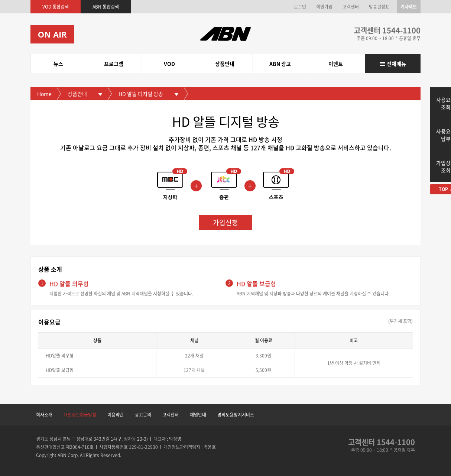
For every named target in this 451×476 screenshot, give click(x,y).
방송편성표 (379, 7)
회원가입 (324, 7)
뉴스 (58, 64)
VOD (169, 64)
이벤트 (336, 64)
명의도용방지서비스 (236, 415)
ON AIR (52, 34)
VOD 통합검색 (56, 7)
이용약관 (116, 415)
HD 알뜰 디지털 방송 (141, 94)
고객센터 (351, 7)
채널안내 (198, 415)
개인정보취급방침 (80, 415)
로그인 (300, 7)
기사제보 (409, 7)
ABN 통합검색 (106, 7)
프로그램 (114, 64)
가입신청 (225, 222)
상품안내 (225, 64)
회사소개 (44, 415)
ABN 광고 (280, 64)
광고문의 (143, 415)
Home (44, 94)
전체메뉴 (396, 64)
